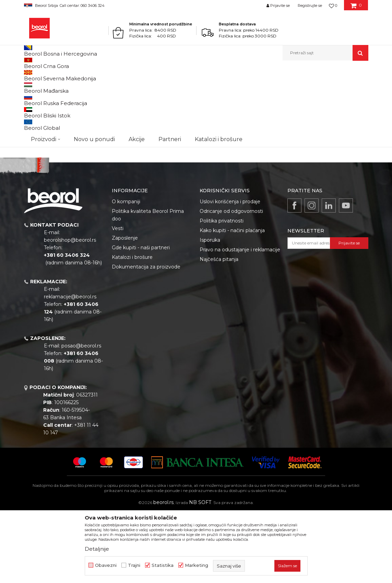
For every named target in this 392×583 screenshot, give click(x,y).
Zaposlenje (125, 309)
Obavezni (106, 565)
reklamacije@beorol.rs (70, 368)
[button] (325, 53)
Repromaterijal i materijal (91, 75)
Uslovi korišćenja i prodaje (230, 273)
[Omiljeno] (333, 5)
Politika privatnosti (222, 292)
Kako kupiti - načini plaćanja (232, 301)
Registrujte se (310, 5)
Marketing (197, 565)
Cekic (36, 133)
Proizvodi (51, 75)
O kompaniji (126, 273)
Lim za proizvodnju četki (145, 75)
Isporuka (210, 311)
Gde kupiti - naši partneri (141, 319)
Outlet (37, 116)
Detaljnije (97, 549)
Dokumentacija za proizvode (146, 338)
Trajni (134, 565)
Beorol (30, 75)
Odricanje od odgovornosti (231, 282)
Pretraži (63, 185)
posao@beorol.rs (81, 417)
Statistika (163, 565)
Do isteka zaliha (47, 141)
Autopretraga (164, 98)
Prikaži (295, 98)
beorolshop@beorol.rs (70, 311)
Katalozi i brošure (132, 328)
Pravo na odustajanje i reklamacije (240, 321)
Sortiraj (195, 98)
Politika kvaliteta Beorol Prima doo (148, 286)
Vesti (118, 299)
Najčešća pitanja (219, 330)
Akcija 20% (42, 124)
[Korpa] (356, 8)
